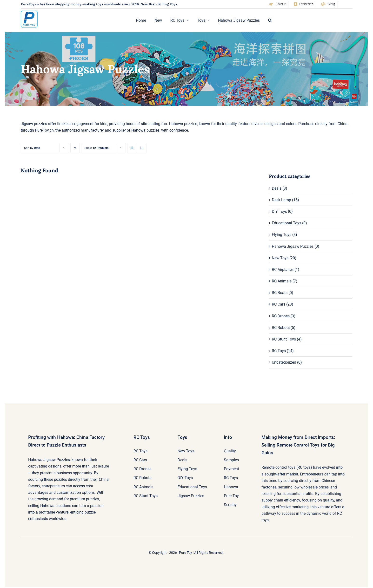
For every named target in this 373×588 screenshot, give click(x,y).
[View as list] (142, 148)
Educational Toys (286, 223)
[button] (270, 20)
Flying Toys (282, 235)
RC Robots (281, 328)
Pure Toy (186, 553)
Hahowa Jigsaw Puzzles (293, 246)
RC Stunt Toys (284, 339)
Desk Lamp (281, 200)
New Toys (280, 258)
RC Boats (280, 293)
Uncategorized (284, 362)
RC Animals (282, 281)
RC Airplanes (283, 270)
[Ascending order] (75, 148)
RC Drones (281, 316)
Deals (277, 188)
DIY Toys (279, 211)
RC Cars (279, 304)
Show (97, 148)
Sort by (32, 148)
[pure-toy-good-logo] (29, 12)
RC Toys (279, 351)
